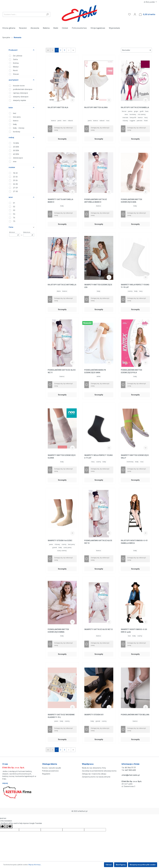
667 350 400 (130, 770)
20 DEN (16, 147)
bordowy (17, 132)
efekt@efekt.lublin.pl (131, 775)
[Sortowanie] (136, 50)
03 (14, 210)
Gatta (15, 59)
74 (14, 218)
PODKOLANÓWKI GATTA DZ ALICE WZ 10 (98, 542)
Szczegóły (62, 139)
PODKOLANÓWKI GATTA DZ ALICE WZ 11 (62, 371)
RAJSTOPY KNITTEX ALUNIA (96, 107)
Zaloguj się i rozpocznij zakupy (94, 774)
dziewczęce (18, 158)
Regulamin (46, 774)
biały (15, 124)
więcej (5, 783)
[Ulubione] (129, 14)
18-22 (15, 173)
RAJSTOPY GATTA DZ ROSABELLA (135, 107)
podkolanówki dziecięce (23, 89)
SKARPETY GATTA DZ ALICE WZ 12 (98, 629)
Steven (16, 74)
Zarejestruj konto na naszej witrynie (96, 777)
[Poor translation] (9, 826)
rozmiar (22, 167)
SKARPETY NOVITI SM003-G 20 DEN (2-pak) (134, 631)
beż (15, 113)
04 (14, 214)
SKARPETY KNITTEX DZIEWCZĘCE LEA (98, 286)
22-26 (15, 177)
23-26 (15, 180)
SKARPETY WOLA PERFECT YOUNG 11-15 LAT (135, 286)
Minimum (15, 234)
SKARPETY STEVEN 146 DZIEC (60, 540)
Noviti (15, 70)
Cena (22, 227)
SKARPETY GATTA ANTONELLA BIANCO (60, 201)
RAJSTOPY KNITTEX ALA (58, 107)
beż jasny (17, 117)
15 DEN (16, 143)
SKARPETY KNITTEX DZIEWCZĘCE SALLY (135, 456)
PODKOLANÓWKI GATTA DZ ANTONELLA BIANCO (96, 201)
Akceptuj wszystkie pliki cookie (143, 865)
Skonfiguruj (121, 865)
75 (14, 221)
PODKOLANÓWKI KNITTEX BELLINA (135, 715)
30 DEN (16, 150)
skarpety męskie (20, 100)
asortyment (22, 80)
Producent (22, 50)
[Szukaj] (47, 14)
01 (14, 203)
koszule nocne (19, 86)
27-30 (15, 191)
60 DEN (16, 154)
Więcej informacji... (35, 865)
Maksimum (29, 234)
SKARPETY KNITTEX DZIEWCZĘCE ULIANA (62, 456)
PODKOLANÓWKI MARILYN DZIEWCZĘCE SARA (95, 371)
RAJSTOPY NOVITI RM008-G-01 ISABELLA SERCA (134, 542)
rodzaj (22, 137)
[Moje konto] (135, 14)
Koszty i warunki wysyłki (52, 768)
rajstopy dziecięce (20, 93)
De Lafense (18, 56)
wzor (22, 197)
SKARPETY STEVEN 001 (94, 715)
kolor (22, 108)
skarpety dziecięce (21, 97)
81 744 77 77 (130, 768)
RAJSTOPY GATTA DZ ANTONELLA (62, 285)
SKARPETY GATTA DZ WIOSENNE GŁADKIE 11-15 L (61, 716)
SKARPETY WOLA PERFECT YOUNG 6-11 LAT (98, 456)
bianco (16, 121)
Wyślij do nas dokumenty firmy (94, 768)
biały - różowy (19, 128)
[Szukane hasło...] (24, 14)
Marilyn (16, 67)
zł (150, 2)
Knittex (16, 63)
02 (14, 207)
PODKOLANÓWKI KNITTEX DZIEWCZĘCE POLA (132, 371)
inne (15, 161)
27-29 (15, 188)
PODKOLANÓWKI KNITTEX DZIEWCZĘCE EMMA (58, 631)
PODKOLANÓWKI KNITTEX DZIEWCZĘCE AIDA (132, 201)
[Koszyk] (147, 14)
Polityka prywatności (50, 771)
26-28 (15, 184)
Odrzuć (109, 865)
